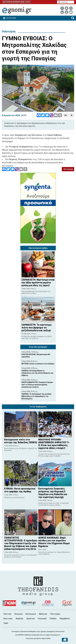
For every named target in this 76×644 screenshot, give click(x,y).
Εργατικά (31, 619)
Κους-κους (8, 619)
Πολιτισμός (9, 31)
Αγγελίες (20, 619)
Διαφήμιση (51, 631)
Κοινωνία (18, 614)
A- (72, 115)
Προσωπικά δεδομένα (28, 631)
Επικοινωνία (60, 631)
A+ (66, 115)
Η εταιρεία (15, 631)
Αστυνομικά (31, 614)
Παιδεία (53, 619)
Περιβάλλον (65, 619)
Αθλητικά (43, 614)
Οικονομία (42, 619)
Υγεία (6, 623)
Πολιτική (7, 614)
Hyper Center (46, 638)
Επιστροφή (68, 169)
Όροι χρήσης (42, 631)
